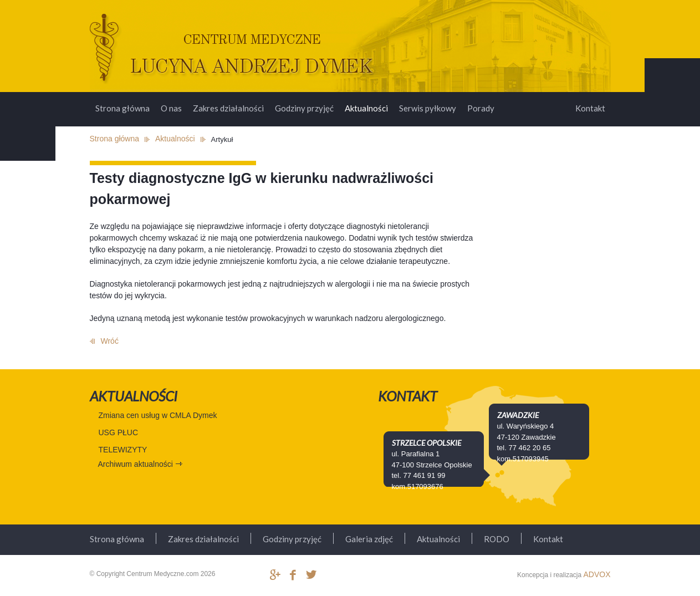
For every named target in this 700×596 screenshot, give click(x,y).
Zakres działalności (228, 108)
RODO (497, 539)
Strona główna (122, 108)
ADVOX (597, 574)
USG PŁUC (119, 432)
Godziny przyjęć (304, 108)
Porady (481, 108)
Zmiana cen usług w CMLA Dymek (158, 415)
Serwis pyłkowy (428, 108)
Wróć (110, 341)
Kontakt (590, 108)
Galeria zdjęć (369, 539)
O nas (171, 108)
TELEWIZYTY (123, 450)
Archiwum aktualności (136, 464)
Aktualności (366, 108)
